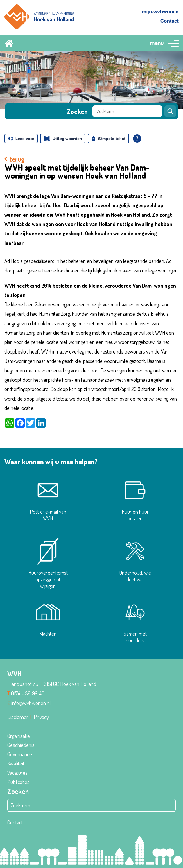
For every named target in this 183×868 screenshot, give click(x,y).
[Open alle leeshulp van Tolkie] (137, 139)
